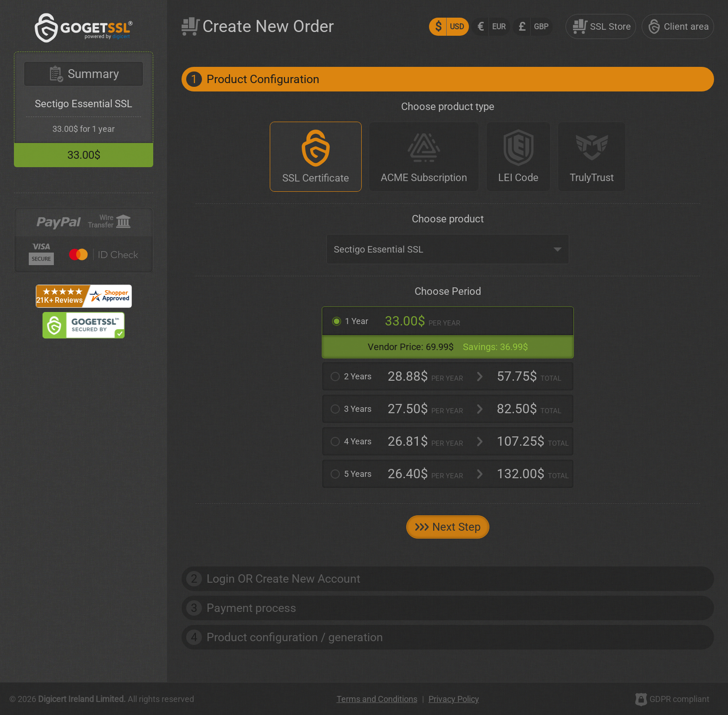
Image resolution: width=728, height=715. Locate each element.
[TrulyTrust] (592, 157)
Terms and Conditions (377, 699)
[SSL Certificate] (316, 157)
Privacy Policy (454, 699)
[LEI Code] (518, 157)
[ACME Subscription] (424, 157)
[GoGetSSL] (84, 40)
